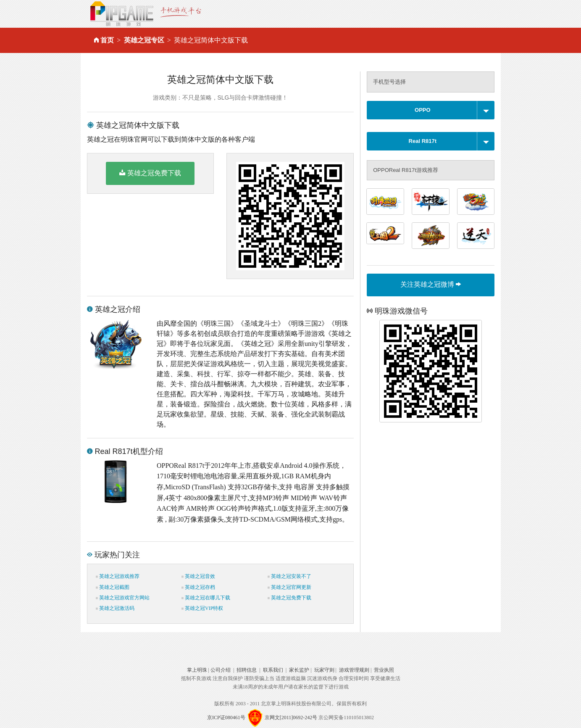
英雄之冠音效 (198, 576)
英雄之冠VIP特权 (202, 608)
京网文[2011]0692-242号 (291, 717)
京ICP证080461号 (226, 717)
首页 (107, 40)
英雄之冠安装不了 (289, 576)
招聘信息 (247, 670)
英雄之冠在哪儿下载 (206, 598)
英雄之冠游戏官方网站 (123, 598)
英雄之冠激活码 (115, 608)
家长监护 (299, 670)
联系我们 (273, 670)
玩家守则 (324, 670)
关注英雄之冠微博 (431, 284)
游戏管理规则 (354, 670)
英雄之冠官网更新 (289, 587)
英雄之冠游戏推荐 (118, 576)
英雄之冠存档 (198, 587)
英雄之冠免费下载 (150, 173)
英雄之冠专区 (144, 40)
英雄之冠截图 (113, 587)
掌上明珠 (197, 670)
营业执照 (384, 670)
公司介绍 (221, 670)
